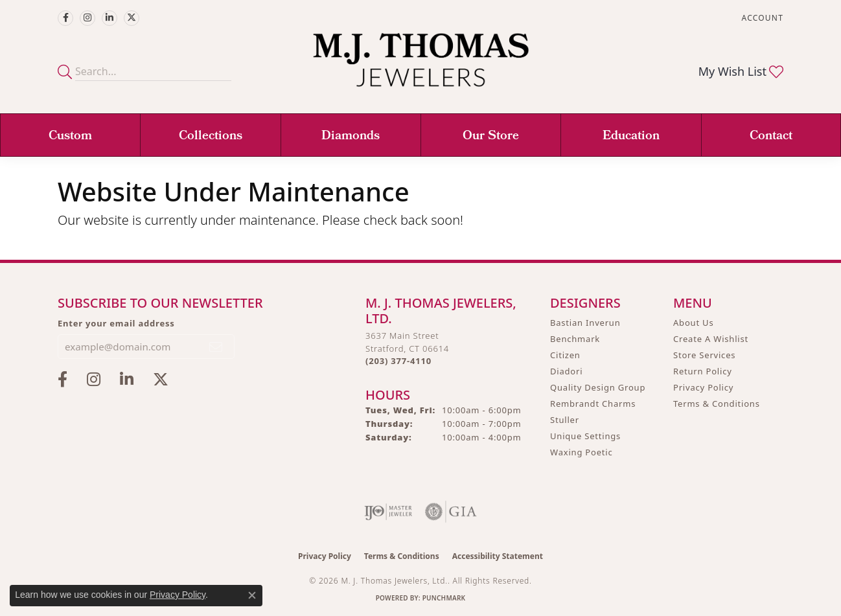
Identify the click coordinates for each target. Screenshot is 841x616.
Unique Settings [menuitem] (585, 436)
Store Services (704, 355)
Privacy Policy (703, 387)
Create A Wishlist (711, 339)
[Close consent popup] (252, 595)
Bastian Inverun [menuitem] (585, 323)
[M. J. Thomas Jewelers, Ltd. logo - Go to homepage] (421, 66)
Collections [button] (211, 137)
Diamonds (351, 137)
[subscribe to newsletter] (216, 347)
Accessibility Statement (498, 556)
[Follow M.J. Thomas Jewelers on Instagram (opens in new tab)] (87, 18)
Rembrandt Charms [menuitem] (593, 404)
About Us (693, 323)
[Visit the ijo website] (388, 512)
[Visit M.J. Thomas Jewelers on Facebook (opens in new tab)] (65, 18)
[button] (761, 18)
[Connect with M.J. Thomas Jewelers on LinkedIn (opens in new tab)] (109, 18)
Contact (771, 137)
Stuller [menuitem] (565, 420)
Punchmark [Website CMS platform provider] (444, 598)
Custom (70, 137)
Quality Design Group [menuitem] (598, 387)
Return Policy (703, 371)
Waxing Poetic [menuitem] (582, 452)
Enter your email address (116, 323)
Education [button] (631, 137)
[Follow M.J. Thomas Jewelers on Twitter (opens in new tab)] (132, 18)
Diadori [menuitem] (566, 371)
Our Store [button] (491, 137)
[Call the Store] (398, 361)
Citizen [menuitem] (565, 355)
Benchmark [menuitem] (575, 339)
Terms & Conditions (717, 404)
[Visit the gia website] (451, 512)
